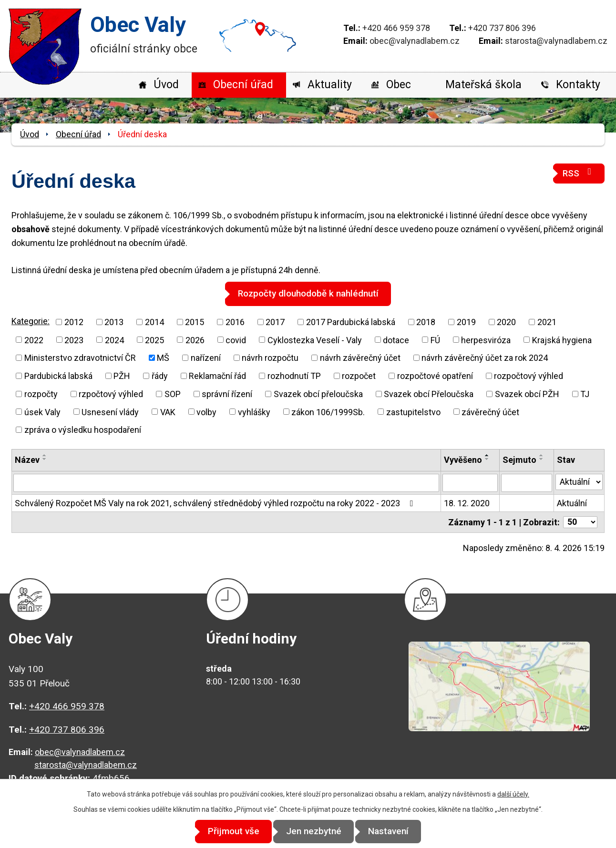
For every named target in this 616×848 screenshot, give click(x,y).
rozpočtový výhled (529, 376)
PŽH (122, 376)
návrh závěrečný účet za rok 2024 (485, 358)
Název (27, 460)
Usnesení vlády (110, 412)
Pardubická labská (58, 376)
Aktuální (572, 503)
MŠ (163, 358)
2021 (547, 322)
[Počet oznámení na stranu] (580, 522)
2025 (154, 340)
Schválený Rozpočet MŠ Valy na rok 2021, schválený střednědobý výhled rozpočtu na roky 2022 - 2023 (216, 503)
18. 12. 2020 (467, 503)
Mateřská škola (483, 85)
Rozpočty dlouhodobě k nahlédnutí (308, 293)
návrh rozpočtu (270, 358)
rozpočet (359, 376)
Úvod (166, 85)
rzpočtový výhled (111, 393)
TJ (585, 393)
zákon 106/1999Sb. (328, 412)
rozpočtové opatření (435, 376)
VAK (168, 412)
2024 (114, 340)
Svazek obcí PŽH (527, 393)
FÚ (435, 340)
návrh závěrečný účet (360, 358)
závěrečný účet (490, 412)
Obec (399, 85)
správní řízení (227, 393)
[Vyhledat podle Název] (226, 482)
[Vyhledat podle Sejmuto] (527, 482)
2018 (426, 322)
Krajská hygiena (562, 340)
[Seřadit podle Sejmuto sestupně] (542, 459)
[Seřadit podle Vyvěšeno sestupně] (487, 459)
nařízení (206, 358)
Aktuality (330, 85)
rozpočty (41, 393)
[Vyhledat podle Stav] (579, 481)
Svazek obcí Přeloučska (429, 393)
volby (206, 412)
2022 (34, 340)
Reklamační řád (217, 376)
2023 (74, 340)
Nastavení (394, 832)
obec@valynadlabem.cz (415, 41)
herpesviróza (486, 340)
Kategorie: (31, 321)
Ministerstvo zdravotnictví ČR (80, 358)
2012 (74, 322)
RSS (579, 173)
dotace (396, 340)
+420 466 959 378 (396, 28)
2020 (506, 322)
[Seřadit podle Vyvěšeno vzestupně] (487, 455)
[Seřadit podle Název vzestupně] (45, 455)
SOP (173, 393)
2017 (275, 322)
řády (160, 376)
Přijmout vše (228, 832)
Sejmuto (519, 460)
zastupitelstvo (413, 412)
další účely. (513, 795)
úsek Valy (42, 412)
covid (236, 340)
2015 (195, 322)
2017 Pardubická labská (351, 322)
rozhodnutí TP (294, 376)
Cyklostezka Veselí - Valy (315, 340)
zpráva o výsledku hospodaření (83, 430)
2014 (154, 322)
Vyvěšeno (463, 460)
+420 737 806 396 (502, 28)
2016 (235, 322)
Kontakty (578, 85)
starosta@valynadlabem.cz (556, 41)
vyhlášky (254, 412)
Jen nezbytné (314, 832)
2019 (466, 322)
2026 (195, 340)
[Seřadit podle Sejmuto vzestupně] (542, 455)
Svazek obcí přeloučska (318, 393)
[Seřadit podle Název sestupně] (45, 459)
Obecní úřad (243, 85)
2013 (114, 322)
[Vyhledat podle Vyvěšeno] (470, 482)
